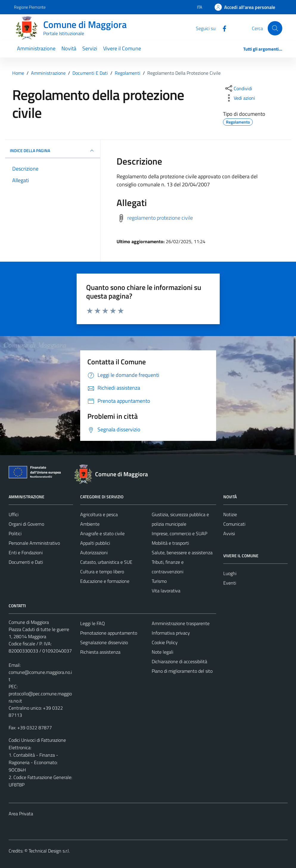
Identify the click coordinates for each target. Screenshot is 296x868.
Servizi (90, 48)
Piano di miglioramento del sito (182, 671)
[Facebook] (222, 28)
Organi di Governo (26, 524)
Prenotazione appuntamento (109, 633)
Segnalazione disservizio (104, 642)
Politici (15, 533)
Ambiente (90, 524)
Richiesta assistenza (100, 652)
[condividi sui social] (238, 88)
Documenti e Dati (26, 562)
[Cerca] (275, 28)
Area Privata (21, 814)
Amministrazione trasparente (181, 623)
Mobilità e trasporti (170, 543)
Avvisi (229, 533)
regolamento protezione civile (160, 218)
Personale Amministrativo (34, 543)
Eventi (230, 583)
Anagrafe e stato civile (102, 533)
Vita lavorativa (166, 591)
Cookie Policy (165, 642)
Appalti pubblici (95, 543)
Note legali (162, 652)
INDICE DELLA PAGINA (53, 151)
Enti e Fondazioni (26, 552)
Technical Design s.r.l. (49, 851)
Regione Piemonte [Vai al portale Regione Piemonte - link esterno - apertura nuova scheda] (30, 7)
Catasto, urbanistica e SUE (106, 562)
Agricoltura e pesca (99, 514)
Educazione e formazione (105, 581)
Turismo (159, 581)
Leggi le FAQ (93, 623)
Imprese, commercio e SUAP (179, 533)
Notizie (230, 514)
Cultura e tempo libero (102, 572)
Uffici (14, 514)
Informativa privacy (171, 633)
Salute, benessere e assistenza (182, 552)
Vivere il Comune (122, 48)
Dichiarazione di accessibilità (179, 661)
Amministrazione (36, 48)
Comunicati (234, 524)
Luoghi (230, 573)
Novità (69, 48)
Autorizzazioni (94, 552)
